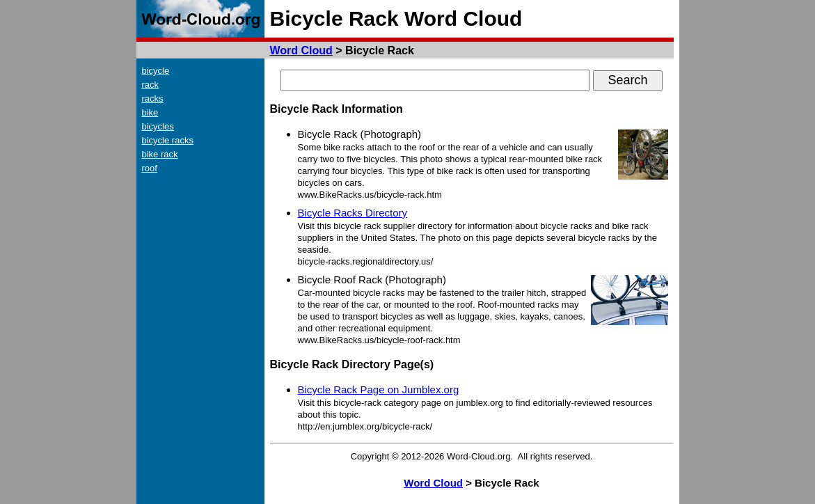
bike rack (160, 154)
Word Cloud (301, 50)
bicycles (158, 126)
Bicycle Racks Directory (353, 213)
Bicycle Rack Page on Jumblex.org (379, 389)
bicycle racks (168, 140)
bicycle (156, 71)
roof (150, 168)
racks (153, 99)
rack (151, 85)
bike (150, 112)
